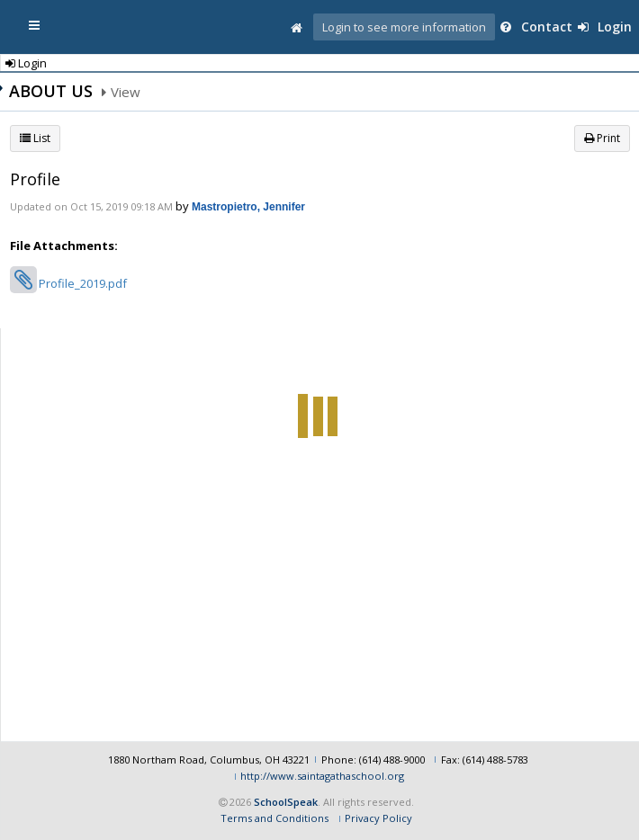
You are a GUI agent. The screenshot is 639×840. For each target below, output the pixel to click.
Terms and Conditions (274, 815)
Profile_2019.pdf (83, 283)
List (35, 138)
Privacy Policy (378, 815)
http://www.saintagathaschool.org (322, 773)
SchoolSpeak (286, 798)
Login (605, 27)
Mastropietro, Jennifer (248, 207)
